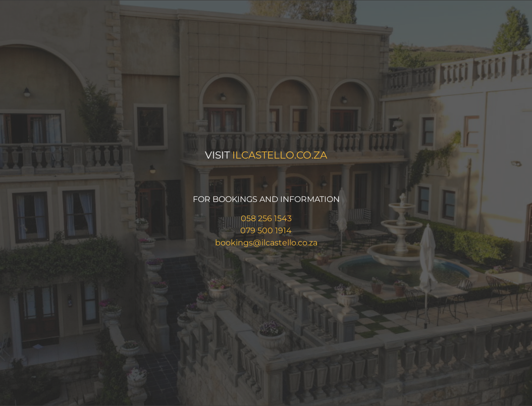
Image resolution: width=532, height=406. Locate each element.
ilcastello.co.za (280, 155)
